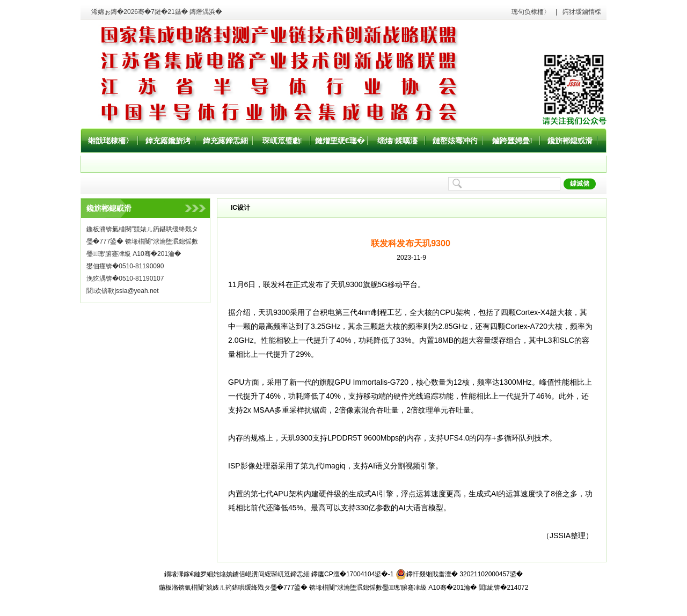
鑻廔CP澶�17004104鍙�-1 (352, 574)
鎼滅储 (580, 184)
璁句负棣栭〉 (531, 12)
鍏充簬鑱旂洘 (168, 141)
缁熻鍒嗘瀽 (397, 141)
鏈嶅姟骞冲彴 (455, 141)
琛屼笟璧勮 (283, 141)
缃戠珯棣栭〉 (111, 141)
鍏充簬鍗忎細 (225, 141)
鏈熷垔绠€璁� (340, 141)
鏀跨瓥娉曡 (512, 141)
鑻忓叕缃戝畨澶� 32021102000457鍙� (459, 574)
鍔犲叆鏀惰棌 (582, 12)
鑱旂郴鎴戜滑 (570, 141)
